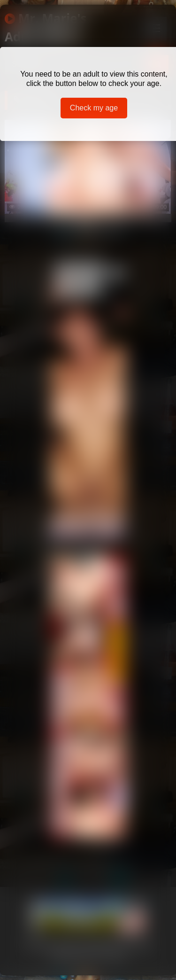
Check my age (94, 108)
